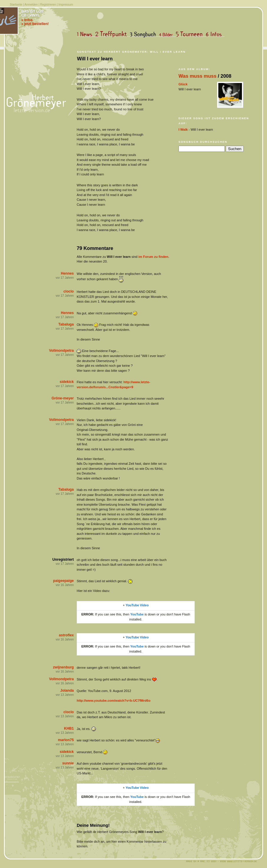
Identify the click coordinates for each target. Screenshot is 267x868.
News (86, 34)
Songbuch (144, 34)
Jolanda (67, 691)
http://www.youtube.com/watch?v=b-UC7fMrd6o (114, 701)
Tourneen (191, 34)
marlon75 (66, 740)
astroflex (66, 635)
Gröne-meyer (63, 398)
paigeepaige (63, 581)
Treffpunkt (112, 34)
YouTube (137, 614)
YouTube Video (137, 605)
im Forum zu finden (153, 257)
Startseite (16, 5)
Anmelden (31, 5)
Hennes (67, 273)
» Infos (27, 20)
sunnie (68, 763)
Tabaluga (66, 324)
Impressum (66, 5)
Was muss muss (198, 76)
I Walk (183, 130)
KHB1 (69, 728)
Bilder (167, 34)
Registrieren (48, 5)
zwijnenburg (63, 667)
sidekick (67, 382)
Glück (183, 84)
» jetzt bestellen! (35, 24)
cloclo (69, 291)
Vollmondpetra (61, 351)
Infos (215, 34)
